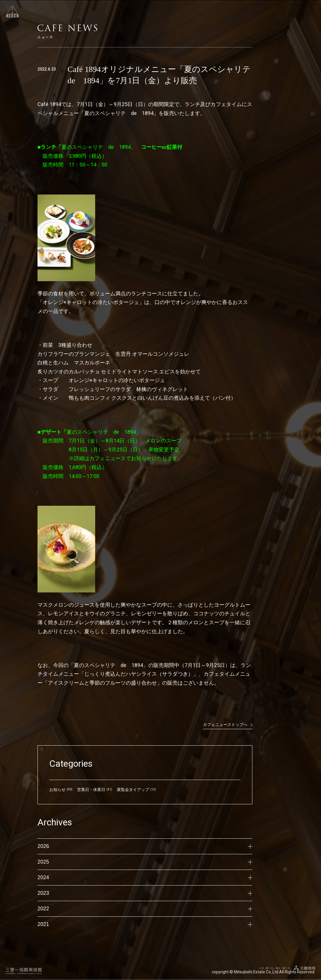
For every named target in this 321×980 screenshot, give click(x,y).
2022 (145, 909)
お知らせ (57, 790)
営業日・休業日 (91, 790)
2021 (145, 924)
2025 (145, 862)
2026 (145, 846)
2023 (145, 893)
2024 (145, 877)
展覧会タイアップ (133, 790)
